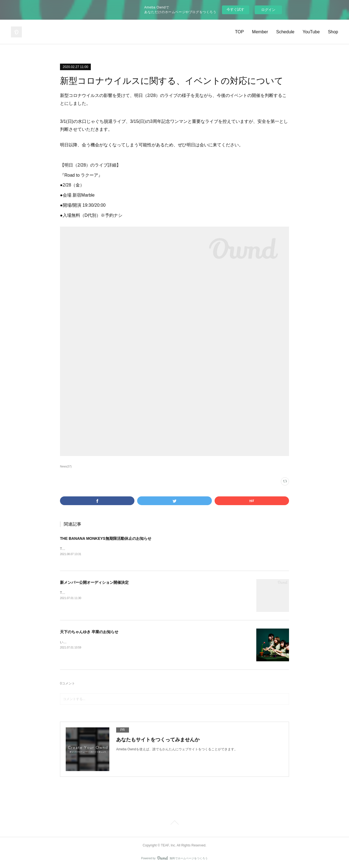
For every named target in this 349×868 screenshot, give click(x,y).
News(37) (66, 466)
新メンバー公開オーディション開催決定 (94, 583)
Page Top (174, 824)
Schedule (285, 32)
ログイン (268, 10)
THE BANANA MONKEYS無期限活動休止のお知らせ (106, 538)
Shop (333, 32)
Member (260, 32)
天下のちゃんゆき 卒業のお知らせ (89, 632)
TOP (240, 32)
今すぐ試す (235, 9)
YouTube (311, 32)
